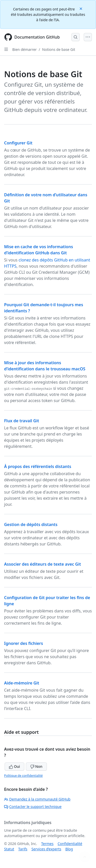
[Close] (81, 8)
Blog (69, 849)
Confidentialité (70, 844)
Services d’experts (46, 849)
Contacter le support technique (33, 807)
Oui (14, 766)
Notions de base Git (59, 49)
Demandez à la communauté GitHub (37, 799)
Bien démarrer (24, 49)
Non (36, 766)
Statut (9, 849)
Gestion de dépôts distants (31, 524)
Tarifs (23, 849)
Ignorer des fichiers (24, 643)
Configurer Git (18, 143)
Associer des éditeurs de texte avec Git (42, 564)
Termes (47, 844)
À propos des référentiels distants (38, 466)
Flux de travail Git (22, 421)
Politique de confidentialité (23, 776)
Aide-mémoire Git (22, 683)
